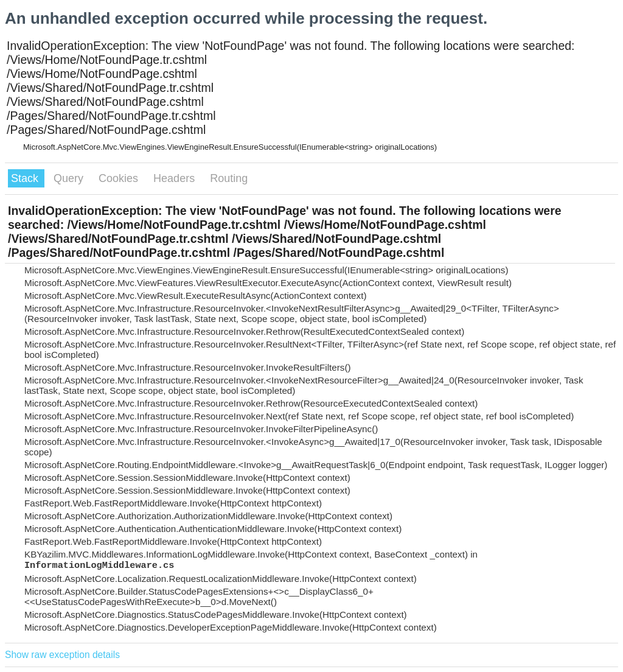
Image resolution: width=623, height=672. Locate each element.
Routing (229, 178)
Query (70, 178)
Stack (26, 178)
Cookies (120, 178)
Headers (176, 178)
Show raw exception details (62, 655)
